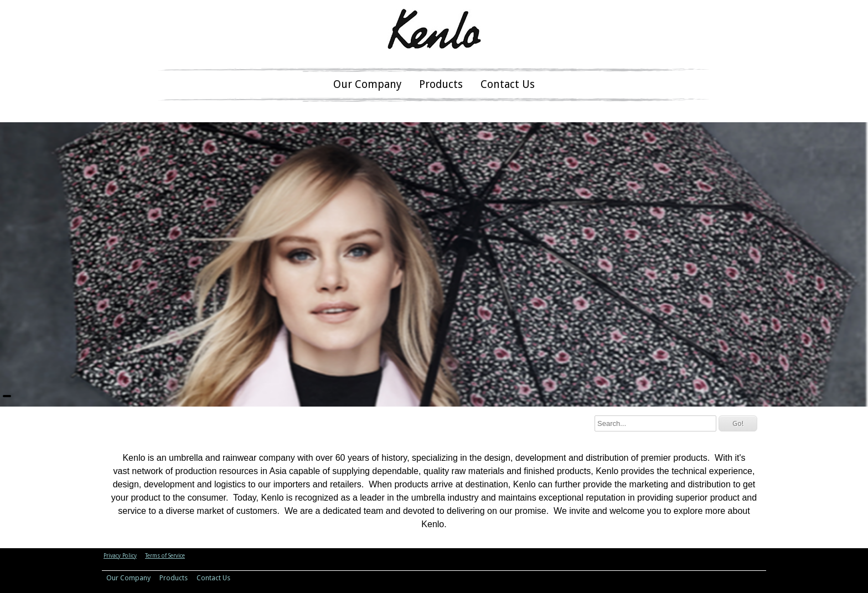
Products (441, 84)
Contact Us (508, 84)
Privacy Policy (120, 556)
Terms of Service (165, 556)
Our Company (367, 84)
